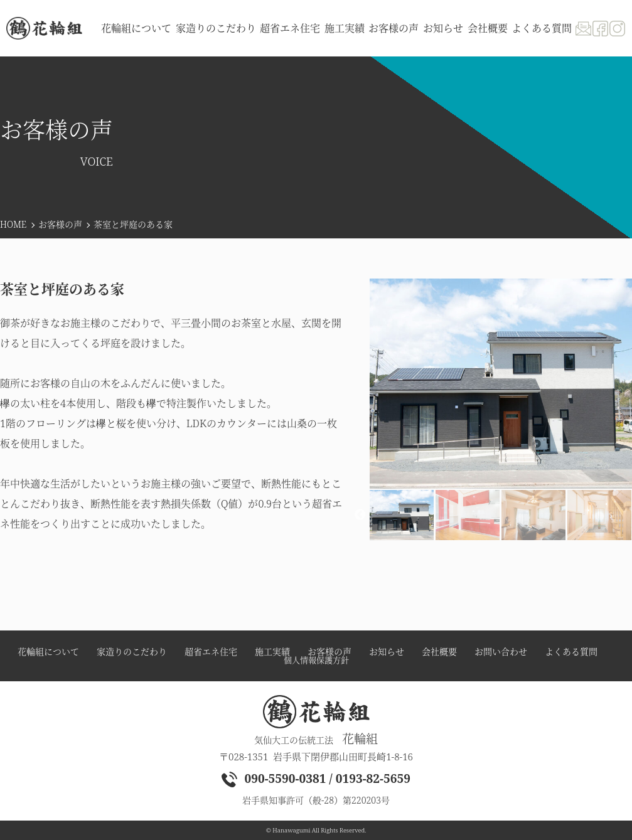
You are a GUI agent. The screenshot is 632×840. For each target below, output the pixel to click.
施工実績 (345, 28)
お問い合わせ (501, 652)
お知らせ (443, 28)
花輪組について (136, 28)
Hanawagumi (291, 830)
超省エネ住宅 (290, 28)
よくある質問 (542, 28)
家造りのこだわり (216, 28)
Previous (360, 515)
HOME (13, 224)
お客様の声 (60, 224)
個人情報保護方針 (316, 660)
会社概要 (488, 28)
